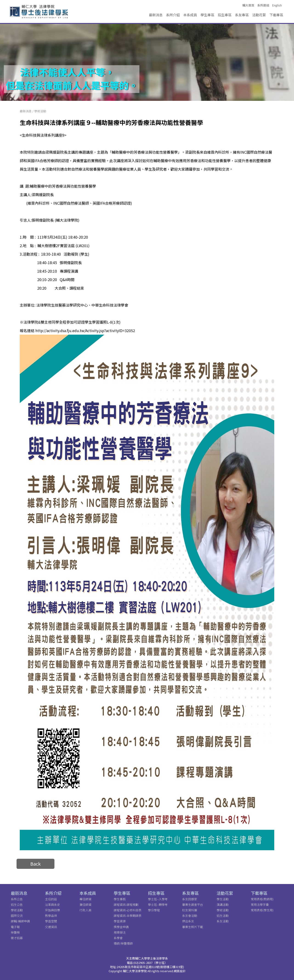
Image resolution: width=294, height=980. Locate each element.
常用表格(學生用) (262, 910)
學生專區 (207, 15)
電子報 (15, 927)
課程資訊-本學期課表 (128, 916)
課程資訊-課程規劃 (126, 905)
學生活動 (223, 899)
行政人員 (85, 910)
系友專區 (242, 15)
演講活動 (223, 905)
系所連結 (263, 5)
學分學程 (154, 910)
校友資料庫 (190, 910)
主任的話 (51, 899)
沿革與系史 (52, 905)
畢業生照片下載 (193, 927)
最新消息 (156, 15)
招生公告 (17, 905)
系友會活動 (190, 916)
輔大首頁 (248, 5)
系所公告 (17, 899)
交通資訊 (51, 927)
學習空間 (51, 921)
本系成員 (190, 15)
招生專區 (225, 15)
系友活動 (223, 921)
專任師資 (85, 899)
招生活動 (223, 916)
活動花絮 (259, 15)
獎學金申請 (121, 927)
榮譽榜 (15, 932)
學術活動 (40, 111)
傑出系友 (188, 921)
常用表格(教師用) (262, 899)
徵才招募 (17, 938)
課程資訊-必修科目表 (128, 910)
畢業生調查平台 (193, 905)
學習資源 (120, 921)
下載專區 (276, 15)
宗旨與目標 (52, 910)
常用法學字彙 (260, 905)
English (277, 5)
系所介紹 (173, 15)
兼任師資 (85, 905)
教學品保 (51, 916)
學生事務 (120, 899)
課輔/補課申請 (20, 921)
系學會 (118, 938)
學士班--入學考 (158, 899)
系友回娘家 (190, 899)
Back (35, 864)
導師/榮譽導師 (123, 943)
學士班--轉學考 (158, 905)
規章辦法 (120, 932)
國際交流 (17, 916)
